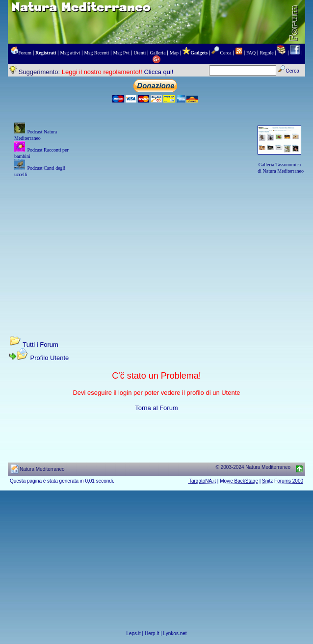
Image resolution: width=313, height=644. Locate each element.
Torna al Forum (156, 408)
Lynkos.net (175, 633)
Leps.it (133, 633)
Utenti (140, 53)
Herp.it (152, 633)
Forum (25, 53)
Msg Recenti (96, 53)
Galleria (157, 53)
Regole (266, 53)
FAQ (251, 53)
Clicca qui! (158, 72)
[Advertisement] (156, 247)
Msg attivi (70, 53)
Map (174, 53)
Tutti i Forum (40, 345)
